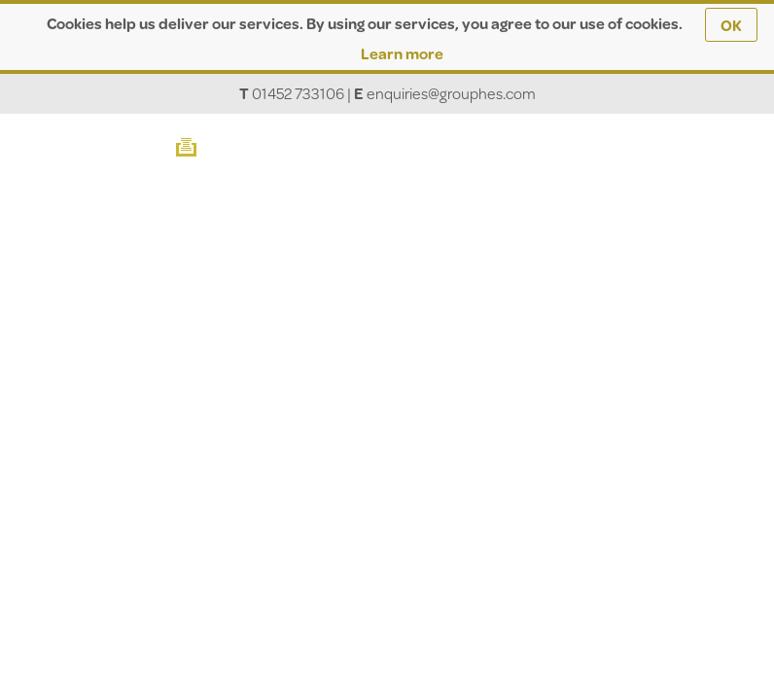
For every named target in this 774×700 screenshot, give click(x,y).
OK (731, 25)
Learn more (402, 53)
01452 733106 (298, 93)
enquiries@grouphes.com (451, 93)
